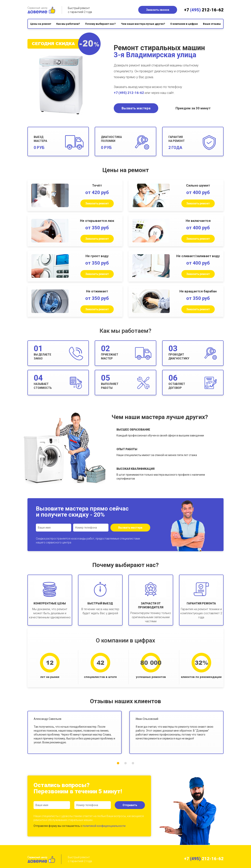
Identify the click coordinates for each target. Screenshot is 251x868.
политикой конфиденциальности (104, 826)
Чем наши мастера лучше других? (143, 24)
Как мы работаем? (68, 24)
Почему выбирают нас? (100, 24)
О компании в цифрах (184, 24)
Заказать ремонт (97, 203)
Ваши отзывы (212, 24)
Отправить (130, 805)
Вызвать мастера (136, 108)
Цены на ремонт (41, 24)
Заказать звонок (158, 10)
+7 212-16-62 (204, 10)
